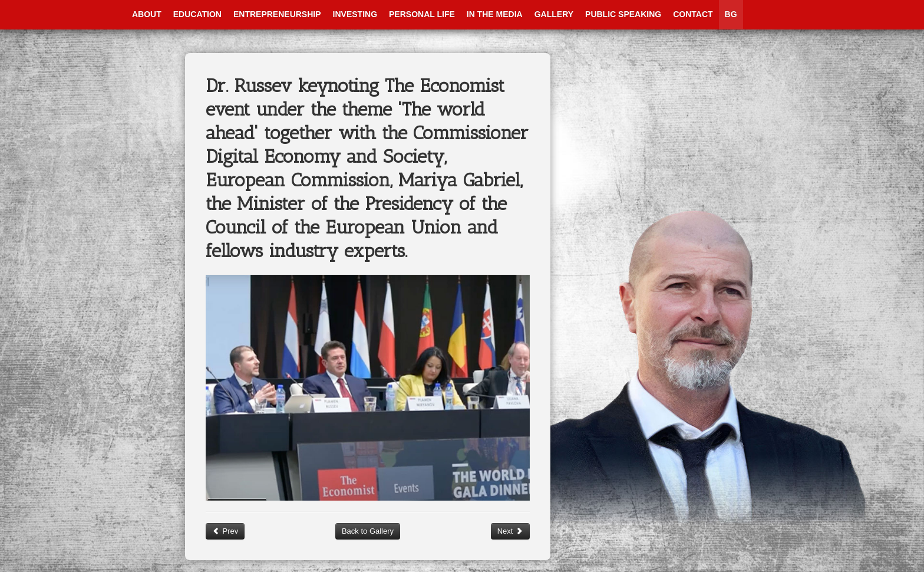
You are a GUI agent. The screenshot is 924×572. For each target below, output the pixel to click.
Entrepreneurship (277, 14)
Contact (693, 14)
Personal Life (422, 14)
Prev (225, 531)
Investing (355, 14)
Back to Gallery (368, 531)
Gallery (554, 14)
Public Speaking (623, 14)
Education (197, 14)
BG (731, 14)
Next (510, 531)
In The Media (495, 14)
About (147, 14)
